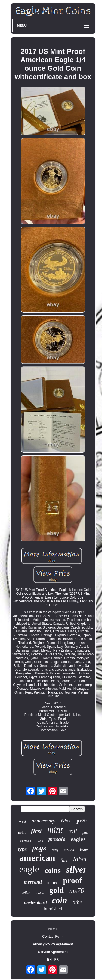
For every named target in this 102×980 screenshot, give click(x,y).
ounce (52, 883)
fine (64, 860)
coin (60, 900)
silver (76, 870)
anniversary (44, 821)
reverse (26, 840)
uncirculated (35, 903)
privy (55, 850)
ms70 (77, 891)
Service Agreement (53, 952)
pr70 (82, 821)
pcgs (39, 848)
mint (55, 830)
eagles (78, 839)
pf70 (85, 833)
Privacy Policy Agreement (53, 944)
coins (53, 871)
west (23, 821)
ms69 (40, 841)
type (23, 849)
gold (56, 890)
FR (57, 960)
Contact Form (53, 937)
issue (84, 850)
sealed (39, 893)
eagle (29, 869)
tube (77, 902)
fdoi (66, 821)
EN (49, 960)
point (22, 832)
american (37, 858)
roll (73, 831)
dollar (26, 893)
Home (53, 929)
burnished (53, 909)
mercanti (33, 882)
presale (57, 839)
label (80, 859)
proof (72, 880)
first (36, 831)
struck (69, 850)
